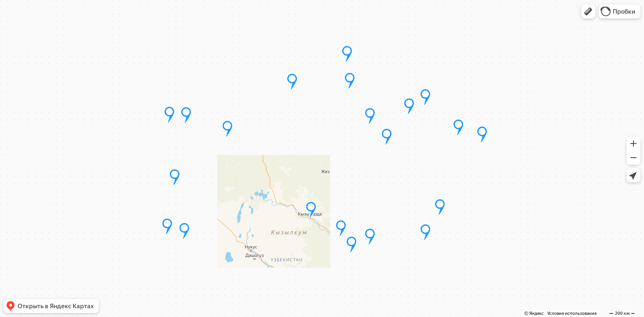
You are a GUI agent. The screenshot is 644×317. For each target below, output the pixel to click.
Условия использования (572, 313)
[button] (588, 11)
